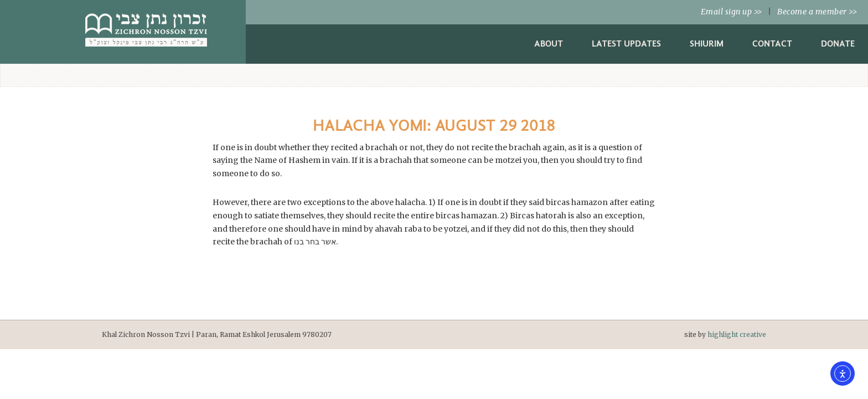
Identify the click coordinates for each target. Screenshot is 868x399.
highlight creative (737, 334)
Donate (838, 44)
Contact (772, 44)
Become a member (817, 12)
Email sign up (732, 12)
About (549, 44)
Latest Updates (626, 44)
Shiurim (707, 44)
